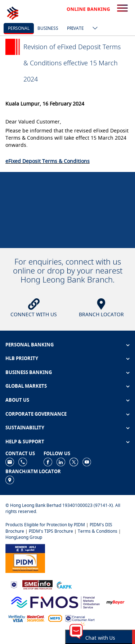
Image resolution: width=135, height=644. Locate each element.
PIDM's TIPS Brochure (51, 531)
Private (75, 28)
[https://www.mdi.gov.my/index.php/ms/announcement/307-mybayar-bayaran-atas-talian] (115, 601)
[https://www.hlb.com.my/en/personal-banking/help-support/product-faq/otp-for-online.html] (27, 618)
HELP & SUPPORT (25, 442)
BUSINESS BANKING (29, 372)
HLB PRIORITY (22, 358)
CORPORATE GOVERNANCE (36, 414)
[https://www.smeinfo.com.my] (37, 584)
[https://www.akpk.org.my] (64, 584)
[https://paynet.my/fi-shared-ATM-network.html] (55, 618)
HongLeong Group (24, 537)
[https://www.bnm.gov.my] (14, 584)
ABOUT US (17, 400)
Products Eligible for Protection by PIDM (45, 525)
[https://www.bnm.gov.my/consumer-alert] (80, 618)
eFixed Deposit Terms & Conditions (48, 161)
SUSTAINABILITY (25, 428)
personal (19, 28)
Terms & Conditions (98, 531)
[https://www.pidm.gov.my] (25, 558)
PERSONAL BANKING (30, 345)
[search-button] (122, 9)
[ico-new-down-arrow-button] (93, 29)
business (48, 28)
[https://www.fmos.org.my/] (55, 601)
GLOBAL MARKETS (26, 386)
